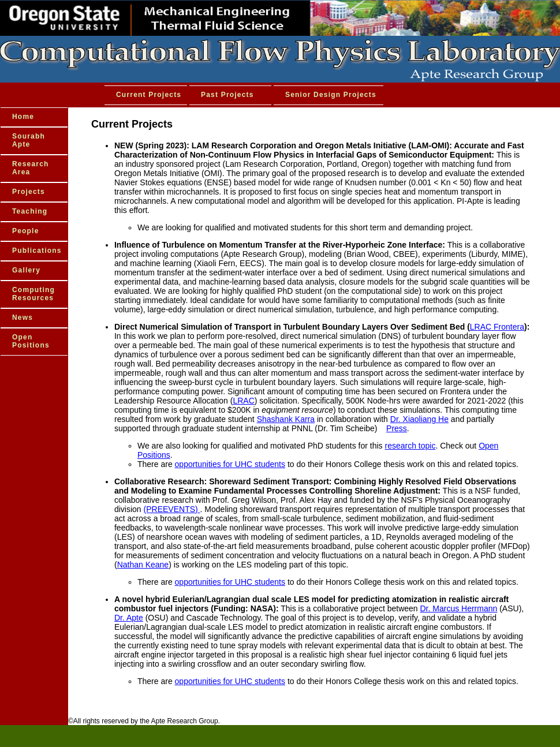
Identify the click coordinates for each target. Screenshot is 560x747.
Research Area (31, 168)
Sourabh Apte (29, 140)
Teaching (30, 211)
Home (23, 117)
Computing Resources (33, 294)
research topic (410, 446)
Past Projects (227, 95)
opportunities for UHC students (230, 464)
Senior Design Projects (331, 95)
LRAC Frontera (497, 327)
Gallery (26, 270)
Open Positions (31, 341)
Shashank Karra (286, 419)
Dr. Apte (129, 618)
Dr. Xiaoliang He (419, 419)
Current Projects (149, 95)
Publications (37, 251)
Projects (29, 192)
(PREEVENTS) (172, 509)
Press (397, 428)
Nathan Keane (143, 565)
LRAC (243, 401)
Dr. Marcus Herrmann (459, 608)
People (26, 231)
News (23, 318)
